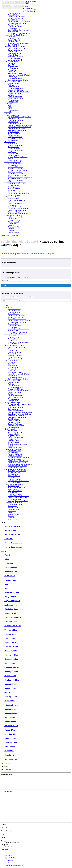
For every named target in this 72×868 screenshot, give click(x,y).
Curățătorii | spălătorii (15, 172)
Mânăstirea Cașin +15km (14, 609)
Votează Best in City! (8, 795)
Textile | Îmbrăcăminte (15, 150)
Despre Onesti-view (12, 526)
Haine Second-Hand (15, 160)
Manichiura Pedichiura (16, 57)
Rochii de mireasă (14, 134)
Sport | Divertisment (15, 58)
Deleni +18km (10, 701)
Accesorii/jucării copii (15, 145)
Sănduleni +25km (11, 655)
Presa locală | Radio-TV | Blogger (19, 33)
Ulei (9, 105)
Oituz (7, 584)
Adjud (7, 559)
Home (27, 7)
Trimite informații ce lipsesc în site (12, 798)
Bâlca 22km (9, 751)
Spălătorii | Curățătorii (15, 169)
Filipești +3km (10, 634)
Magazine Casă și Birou (16, 180)
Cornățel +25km (11, 755)
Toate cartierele (6, 769)
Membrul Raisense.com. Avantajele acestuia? (16, 784)
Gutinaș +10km (10, 709)
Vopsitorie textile (14, 232)
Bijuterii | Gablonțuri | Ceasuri (18, 157)
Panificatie (8, 113)
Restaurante (12, 37)
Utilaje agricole (13, 202)
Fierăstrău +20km (11, 647)
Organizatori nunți (14, 118)
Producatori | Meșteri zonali (13, 215)
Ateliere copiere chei (15, 217)
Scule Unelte (12, 205)
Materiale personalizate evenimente (20, 125)
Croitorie (11, 229)
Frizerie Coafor (13, 52)
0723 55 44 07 (9, 833)
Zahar (10, 107)
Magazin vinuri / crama (16, 98)
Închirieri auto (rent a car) (16, 17)
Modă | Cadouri (10, 142)
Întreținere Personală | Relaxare (15, 47)
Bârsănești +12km (12, 592)
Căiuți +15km (10, 663)
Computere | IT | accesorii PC (18, 174)
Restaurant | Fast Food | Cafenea (15, 35)
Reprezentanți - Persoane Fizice (19, 194)
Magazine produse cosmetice (18, 48)
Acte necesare (13, 32)
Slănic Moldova (11, 568)
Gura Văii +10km (11, 622)
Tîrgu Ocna (9, 563)
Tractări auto (12, 70)
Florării (10, 159)
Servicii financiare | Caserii (17, 23)
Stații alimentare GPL (15, 78)
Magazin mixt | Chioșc (15, 90)
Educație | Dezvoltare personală (19, 30)
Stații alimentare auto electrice (18, 80)
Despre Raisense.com (13, 547)
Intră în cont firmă (7, 811)
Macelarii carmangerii (15, 93)
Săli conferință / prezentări (17, 128)
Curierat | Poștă (13, 25)
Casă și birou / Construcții (13, 162)
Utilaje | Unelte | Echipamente (14, 197)
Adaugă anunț (5, 804)
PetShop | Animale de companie (19, 209)
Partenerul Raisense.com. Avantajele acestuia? (16, 781)
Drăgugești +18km (12, 705)
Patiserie (11, 85)
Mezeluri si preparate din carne (18, 92)
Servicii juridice (13, 187)
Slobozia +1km (10, 580)
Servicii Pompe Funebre (16, 139)
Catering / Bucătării (14, 40)
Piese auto (8, 112)
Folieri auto (12, 72)
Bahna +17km (10, 730)
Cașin (7, 588)
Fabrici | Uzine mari (15, 220)
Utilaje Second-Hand (15, 204)
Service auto (12, 63)
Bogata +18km (10, 688)
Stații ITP (11, 65)
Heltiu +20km (10, 718)
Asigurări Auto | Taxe (15, 73)
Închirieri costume (14, 135)
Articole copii (12, 144)
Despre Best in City (12, 535)
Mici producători (13, 222)
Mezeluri (11, 108)
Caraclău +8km (10, 613)
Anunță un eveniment (8, 807)
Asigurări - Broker (14, 189)
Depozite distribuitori (15, 97)
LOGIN (9, 235)
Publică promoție (6, 801)
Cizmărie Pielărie (14, 227)
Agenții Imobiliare (14, 185)
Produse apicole (14, 100)
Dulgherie (11, 230)
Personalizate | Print (15, 164)
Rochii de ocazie (14, 155)
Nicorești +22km (11, 759)
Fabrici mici (12, 224)
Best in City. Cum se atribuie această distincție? (16, 778)
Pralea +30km (10, 747)
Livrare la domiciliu (31, 10)
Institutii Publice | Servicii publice (19, 22)
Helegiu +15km (10, 597)
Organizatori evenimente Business (20, 127)
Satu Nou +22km (11, 734)
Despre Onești (10, 530)
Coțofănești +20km (12, 667)
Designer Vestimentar (15, 137)
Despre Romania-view (13, 543)
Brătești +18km (10, 684)
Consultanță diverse (15, 195)
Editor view (9, 539)
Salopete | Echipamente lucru (18, 214)
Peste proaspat (13, 102)
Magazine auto (13, 67)
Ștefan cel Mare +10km (13, 617)
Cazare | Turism (13, 15)
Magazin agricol (13, 199)
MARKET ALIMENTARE (12, 82)
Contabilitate (12, 190)
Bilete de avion (13, 28)
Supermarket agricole (15, 212)
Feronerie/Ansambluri (15, 207)
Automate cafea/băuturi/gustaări (19, 43)
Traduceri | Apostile (14, 192)
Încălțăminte (12, 152)
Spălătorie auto (13, 68)
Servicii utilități (13, 165)
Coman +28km (10, 738)
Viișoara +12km (11, 630)
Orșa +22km (9, 693)
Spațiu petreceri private (16, 123)
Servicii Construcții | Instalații (18, 179)
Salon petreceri (13, 122)
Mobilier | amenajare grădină (18, 210)
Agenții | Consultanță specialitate (15, 182)
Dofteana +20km (11, 572)
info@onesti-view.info (11, 836)
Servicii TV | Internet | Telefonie (18, 170)
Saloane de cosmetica (15, 50)
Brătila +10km (10, 576)
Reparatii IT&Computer (16, 167)
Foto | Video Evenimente (16, 120)
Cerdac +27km (10, 676)
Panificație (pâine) (14, 87)
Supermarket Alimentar (16, 88)
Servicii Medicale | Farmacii (17, 20)
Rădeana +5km (10, 643)
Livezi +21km (10, 638)
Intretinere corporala (15, 53)
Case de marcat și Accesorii (17, 175)
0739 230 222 (9, 829)
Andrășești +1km (11, 605)
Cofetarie (11, 95)
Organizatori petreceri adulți (17, 130)
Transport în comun (15, 13)
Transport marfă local (15, 27)
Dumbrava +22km (11, 726)
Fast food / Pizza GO (15, 38)
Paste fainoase (13, 110)
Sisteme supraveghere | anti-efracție (20, 177)
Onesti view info (13, 2)
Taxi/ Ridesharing (31, 12)
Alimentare (8, 103)
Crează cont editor (7, 820)
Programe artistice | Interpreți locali (20, 117)
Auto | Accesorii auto (11, 62)
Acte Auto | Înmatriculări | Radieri (19, 75)
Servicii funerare (14, 140)
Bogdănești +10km (12, 680)
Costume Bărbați (14, 154)
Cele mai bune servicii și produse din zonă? (15, 787)
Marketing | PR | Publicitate (17, 184)
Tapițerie (11, 225)
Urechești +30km (11, 672)
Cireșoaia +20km (11, 651)
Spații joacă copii (14, 132)
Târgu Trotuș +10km (12, 601)
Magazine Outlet (14, 147)
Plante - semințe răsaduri (16, 200)
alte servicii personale (15, 60)
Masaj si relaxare (14, 55)
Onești (7, 555)
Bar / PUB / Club (14, 45)
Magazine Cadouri (14, 149)
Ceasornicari (12, 219)
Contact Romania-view (12, 839)
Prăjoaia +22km (11, 743)
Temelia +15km (10, 722)
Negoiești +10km (11, 659)
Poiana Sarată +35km (13, 626)
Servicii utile (29, 8)
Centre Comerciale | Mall (16, 18)
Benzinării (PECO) (14, 77)
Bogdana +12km (11, 713)
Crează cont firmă (7, 814)
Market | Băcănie (14, 83)
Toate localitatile (6, 763)
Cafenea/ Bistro (13, 42)
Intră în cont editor (7, 817)
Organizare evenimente (12, 115)
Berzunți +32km (11, 697)
